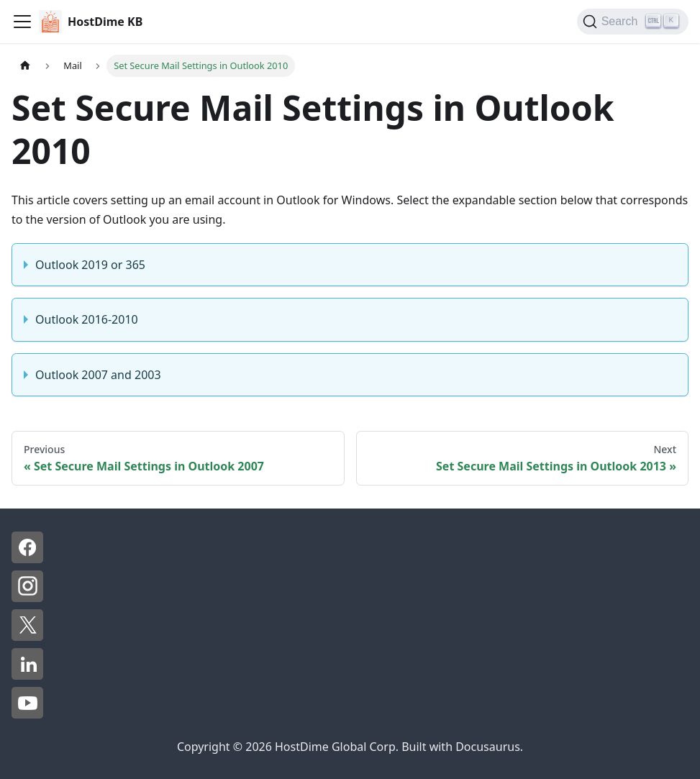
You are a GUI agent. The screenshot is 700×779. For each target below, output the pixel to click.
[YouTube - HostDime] (27, 714)
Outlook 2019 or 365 (90, 265)
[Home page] (25, 66)
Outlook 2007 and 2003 (98, 375)
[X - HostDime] (27, 637)
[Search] (633, 22)
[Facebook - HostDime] (27, 559)
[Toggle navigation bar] (22, 22)
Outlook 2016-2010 (87, 319)
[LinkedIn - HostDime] (27, 675)
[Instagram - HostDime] (27, 598)
